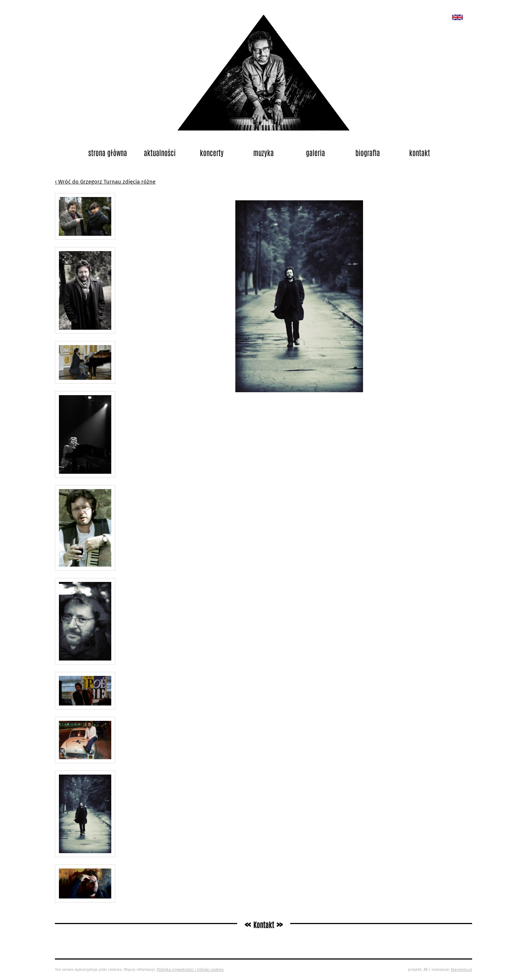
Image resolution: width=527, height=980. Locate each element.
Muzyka (263, 152)
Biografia (368, 152)
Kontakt (420, 152)
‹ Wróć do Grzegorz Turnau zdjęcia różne (105, 182)
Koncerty (212, 152)
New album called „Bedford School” (457, 17)
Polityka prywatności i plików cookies (190, 970)
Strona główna (108, 152)
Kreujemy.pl (461, 970)
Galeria (315, 152)
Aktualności (160, 152)
